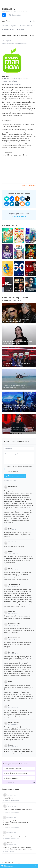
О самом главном (26, 26)
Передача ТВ (9, 9)
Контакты (5, 860)
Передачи (14, 26)
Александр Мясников (9, 79)
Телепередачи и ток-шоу (21, 863)
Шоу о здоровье (16, 84)
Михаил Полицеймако (10, 81)
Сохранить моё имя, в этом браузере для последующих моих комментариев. (20, 469)
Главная (5, 26)
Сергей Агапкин (23, 79)
